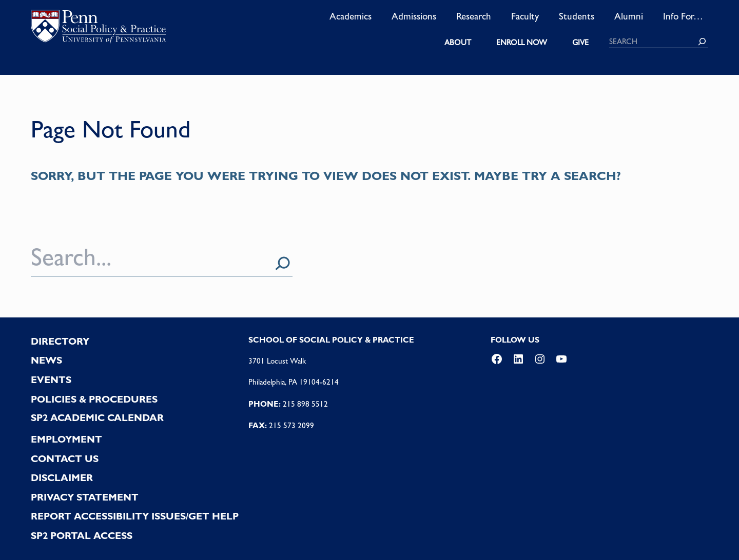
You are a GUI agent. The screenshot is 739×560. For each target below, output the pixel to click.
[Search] (702, 42)
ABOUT (458, 43)
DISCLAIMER (62, 478)
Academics (351, 16)
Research (474, 16)
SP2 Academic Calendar (97, 418)
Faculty (525, 16)
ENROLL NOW (522, 43)
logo (98, 29)
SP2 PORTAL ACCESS (82, 536)
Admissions (414, 16)
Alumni (629, 16)
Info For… (683, 16)
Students (577, 16)
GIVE (580, 43)
